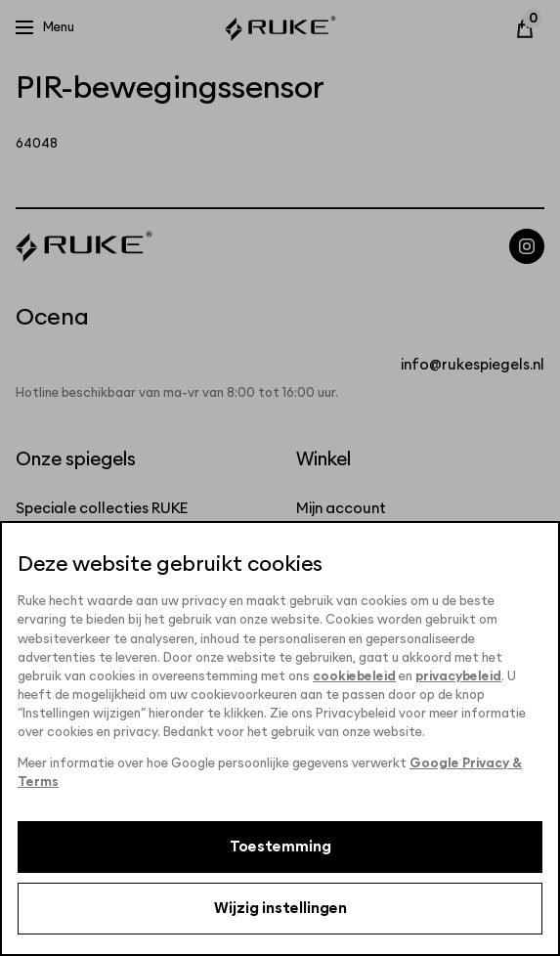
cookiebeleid (354, 677)
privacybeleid (458, 677)
